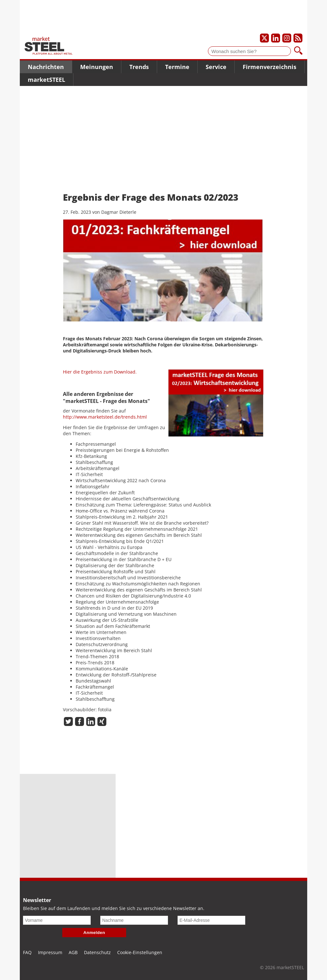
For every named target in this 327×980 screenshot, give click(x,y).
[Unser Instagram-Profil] (287, 38)
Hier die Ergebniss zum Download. (100, 372)
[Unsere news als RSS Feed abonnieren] (298, 38)
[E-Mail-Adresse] (211, 920)
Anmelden (94, 933)
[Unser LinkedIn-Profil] (276, 38)
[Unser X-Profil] (264, 38)
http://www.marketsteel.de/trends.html (105, 417)
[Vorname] (57, 920)
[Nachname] (134, 920)
